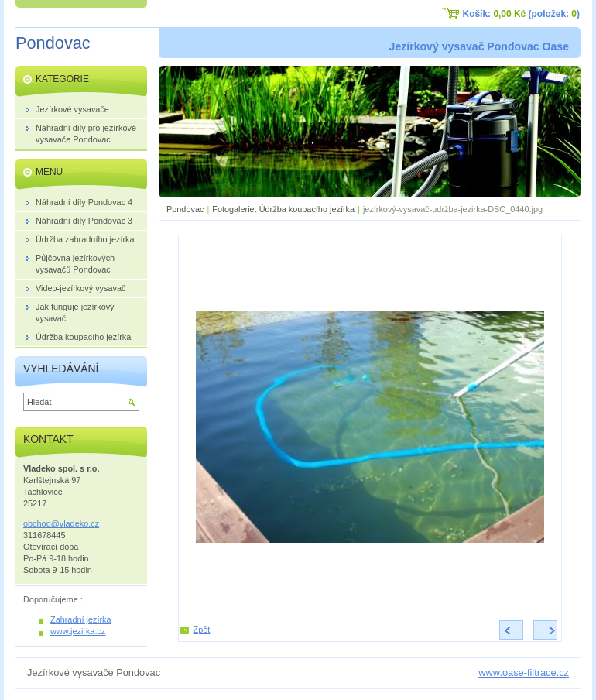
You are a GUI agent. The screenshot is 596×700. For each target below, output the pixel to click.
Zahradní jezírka (81, 619)
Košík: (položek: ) (521, 14)
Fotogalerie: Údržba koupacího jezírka (283, 209)
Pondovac (185, 209)
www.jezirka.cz (78, 631)
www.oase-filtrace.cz (524, 673)
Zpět (202, 630)
